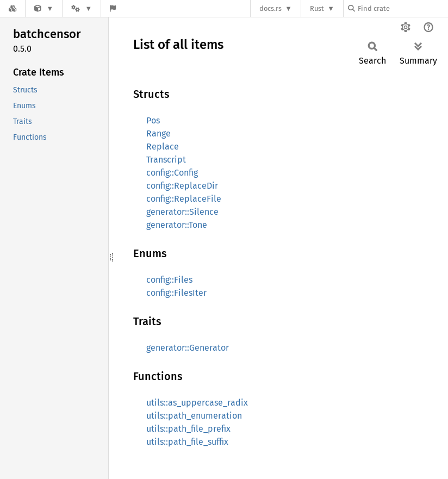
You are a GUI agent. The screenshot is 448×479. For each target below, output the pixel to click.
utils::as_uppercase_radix (197, 403)
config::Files (169, 280)
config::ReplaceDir (182, 186)
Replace (163, 147)
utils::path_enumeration (194, 416)
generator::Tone (177, 225)
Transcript (166, 160)
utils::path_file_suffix (187, 442)
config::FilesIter (176, 293)
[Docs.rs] (13, 8)
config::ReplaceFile (184, 199)
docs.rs (270, 8)
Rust (317, 8)
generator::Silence (182, 212)
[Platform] (82, 8)
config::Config (172, 173)
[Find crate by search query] (402, 8)
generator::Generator (188, 348)
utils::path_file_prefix (188, 429)
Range (158, 133)
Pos (153, 120)
